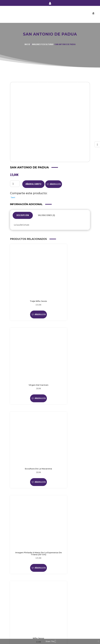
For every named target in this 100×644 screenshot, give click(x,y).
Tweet (13, 194)
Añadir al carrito (33, 181)
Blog (14, 574)
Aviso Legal (17, 591)
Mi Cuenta (16, 616)
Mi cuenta (50, 4)
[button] (54, 181)
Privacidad (16, 595)
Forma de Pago (18, 620)
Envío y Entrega (18, 625)
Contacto (16, 629)
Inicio (27, 44)
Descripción (23, 212)
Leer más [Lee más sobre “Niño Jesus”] (29, 420)
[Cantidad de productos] (15, 180)
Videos (15, 578)
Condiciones (17, 604)
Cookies (15, 599)
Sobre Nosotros (18, 569)
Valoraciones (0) (47, 212)
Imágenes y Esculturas (43, 44)
